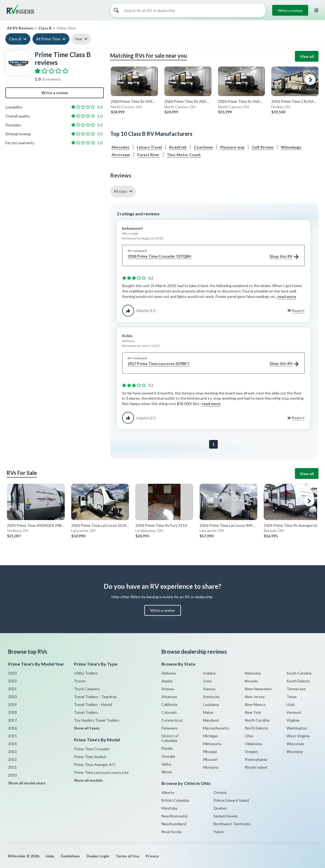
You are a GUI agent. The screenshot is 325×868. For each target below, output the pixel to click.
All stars (120, 191)
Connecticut (172, 720)
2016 (12, 728)
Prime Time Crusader (92, 749)
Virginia (293, 720)
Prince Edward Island (231, 800)
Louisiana (211, 704)
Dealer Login (98, 856)
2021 (12, 689)
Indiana (209, 673)
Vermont (294, 712)
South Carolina (299, 673)
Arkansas (169, 697)
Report (298, 310)
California (169, 704)
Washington (297, 728)
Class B (15, 39)
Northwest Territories (232, 824)
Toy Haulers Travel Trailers (97, 720)
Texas (292, 697)
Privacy (152, 856)
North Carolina (257, 720)
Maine (208, 712)
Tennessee (296, 689)
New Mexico (255, 704)
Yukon (219, 832)
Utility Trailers (86, 673)
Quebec (220, 808)
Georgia (168, 756)
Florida (167, 748)
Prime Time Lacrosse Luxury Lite (101, 772)
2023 (12, 673)
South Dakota (298, 681)
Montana (211, 767)
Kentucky (211, 697)
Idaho (166, 764)
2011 (12, 767)
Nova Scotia (171, 832)
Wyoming (295, 752)
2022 (12, 681)
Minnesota (212, 744)
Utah (291, 704)
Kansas (209, 689)
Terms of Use (127, 856)
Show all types (87, 728)
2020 (12, 697)
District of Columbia (170, 738)
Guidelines (70, 856)
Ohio (249, 736)
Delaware (169, 728)
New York (253, 712)
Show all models (88, 780)
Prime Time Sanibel (90, 757)
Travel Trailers (86, 712)
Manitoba (169, 808)
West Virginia (298, 736)
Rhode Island (256, 767)
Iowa (207, 681)
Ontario (220, 792)
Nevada (251, 681)
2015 (12, 736)
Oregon (251, 752)
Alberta (168, 792)
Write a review (290, 10)
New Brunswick (175, 816)
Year (79, 39)
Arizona (168, 689)
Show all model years (27, 783)
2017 (12, 720)
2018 (12, 712)
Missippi (210, 752)
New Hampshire (258, 689)
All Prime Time (48, 39)
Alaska (167, 681)
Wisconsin (295, 744)
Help (50, 856)
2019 (12, 704)
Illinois (167, 772)
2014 (12, 744)
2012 (12, 759)
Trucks (80, 681)
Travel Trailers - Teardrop (95, 697)
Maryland (211, 720)
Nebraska (253, 673)
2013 (12, 752)
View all (307, 56)
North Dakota (256, 728)
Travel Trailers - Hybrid (93, 704)
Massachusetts (216, 728)
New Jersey (255, 697)
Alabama (169, 673)
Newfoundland (174, 824)
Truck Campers (87, 689)
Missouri (210, 759)
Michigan (211, 736)
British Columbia (175, 800)
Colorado (169, 712)
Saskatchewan (226, 816)
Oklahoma (253, 744)
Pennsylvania (256, 759)
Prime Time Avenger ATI (95, 765)
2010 (12, 775)
